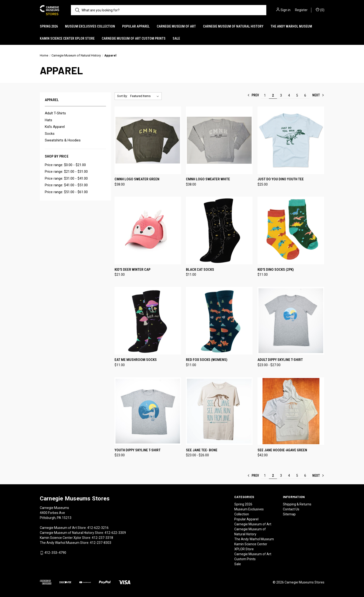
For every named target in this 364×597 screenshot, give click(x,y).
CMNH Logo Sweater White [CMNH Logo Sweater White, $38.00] (208, 179)
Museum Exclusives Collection (90, 26)
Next (318, 95)
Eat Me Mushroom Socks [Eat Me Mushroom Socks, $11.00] (136, 360)
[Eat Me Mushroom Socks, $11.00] (148, 321)
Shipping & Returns (297, 504)
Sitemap (289, 514)
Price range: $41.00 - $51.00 (66, 185)
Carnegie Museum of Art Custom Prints (134, 38)
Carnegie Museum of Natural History (233, 26)
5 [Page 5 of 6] (297, 95)
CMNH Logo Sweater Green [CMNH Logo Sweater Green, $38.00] (137, 179)
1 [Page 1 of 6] (265, 95)
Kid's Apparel (55, 127)
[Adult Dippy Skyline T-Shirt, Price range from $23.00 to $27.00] (291, 321)
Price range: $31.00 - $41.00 (66, 178)
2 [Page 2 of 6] (273, 95)
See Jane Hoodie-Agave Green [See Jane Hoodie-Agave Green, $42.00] (282, 450)
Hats (48, 120)
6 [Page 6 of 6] (305, 95)
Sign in (286, 10)
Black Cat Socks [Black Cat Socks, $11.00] (200, 270)
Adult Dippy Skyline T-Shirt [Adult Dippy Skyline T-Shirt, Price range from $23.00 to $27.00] (280, 360)
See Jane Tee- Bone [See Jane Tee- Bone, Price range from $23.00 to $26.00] (202, 450)
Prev (253, 95)
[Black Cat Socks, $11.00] (219, 231)
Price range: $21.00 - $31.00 (66, 172)
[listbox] (145, 96)
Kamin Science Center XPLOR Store (67, 38)
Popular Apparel (136, 26)
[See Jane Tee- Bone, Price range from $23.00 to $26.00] (219, 411)
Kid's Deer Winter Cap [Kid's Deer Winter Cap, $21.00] (132, 270)
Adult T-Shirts (55, 113)
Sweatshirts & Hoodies (63, 140)
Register (301, 10)
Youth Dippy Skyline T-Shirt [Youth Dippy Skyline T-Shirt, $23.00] (138, 450)
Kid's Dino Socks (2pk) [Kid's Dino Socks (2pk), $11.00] (276, 270)
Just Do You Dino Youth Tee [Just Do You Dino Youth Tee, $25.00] (281, 179)
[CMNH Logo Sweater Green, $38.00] (148, 140)
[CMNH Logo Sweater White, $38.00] (219, 140)
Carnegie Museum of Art (176, 26)
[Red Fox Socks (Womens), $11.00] (219, 321)
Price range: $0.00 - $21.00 (65, 165)
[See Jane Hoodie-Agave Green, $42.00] (291, 411)
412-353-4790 (55, 553)
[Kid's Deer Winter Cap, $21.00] (148, 231)
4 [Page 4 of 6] (289, 95)
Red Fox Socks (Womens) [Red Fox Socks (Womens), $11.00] (207, 360)
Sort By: (122, 96)
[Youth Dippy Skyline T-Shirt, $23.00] (148, 411)
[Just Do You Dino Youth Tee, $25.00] (291, 140)
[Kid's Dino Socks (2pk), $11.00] (291, 231)
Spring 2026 (49, 26)
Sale (176, 38)
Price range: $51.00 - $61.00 (66, 192)
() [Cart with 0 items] (320, 10)
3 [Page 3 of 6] (281, 95)
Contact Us (291, 509)
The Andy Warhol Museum (291, 26)
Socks (50, 134)
